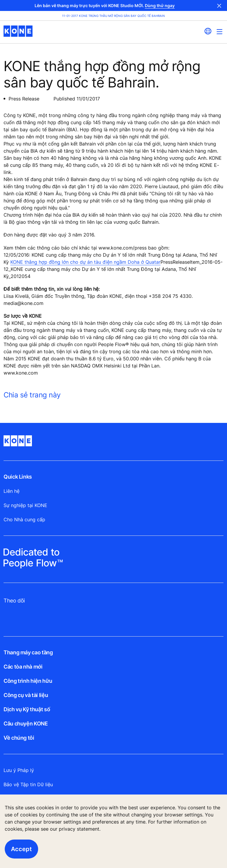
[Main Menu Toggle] (219, 32)
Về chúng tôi (19, 738)
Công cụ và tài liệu (26, 695)
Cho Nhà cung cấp (24, 519)
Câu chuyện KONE (26, 724)
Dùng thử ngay (160, 5)
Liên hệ (12, 491)
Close (219, 5)
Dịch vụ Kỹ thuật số (27, 709)
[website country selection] (208, 31)
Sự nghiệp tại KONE (25, 505)
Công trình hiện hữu (28, 681)
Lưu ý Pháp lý (19, 770)
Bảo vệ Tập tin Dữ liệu (28, 784)
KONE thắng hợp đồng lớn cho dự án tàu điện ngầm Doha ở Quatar (85, 262)
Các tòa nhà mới (23, 667)
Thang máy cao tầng (28, 652)
